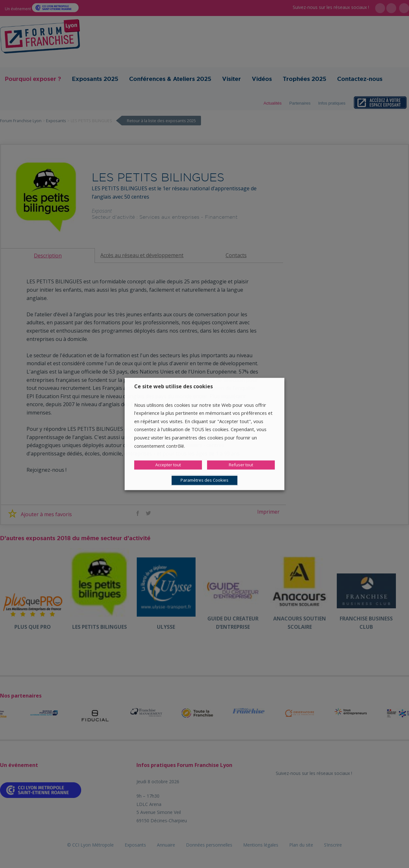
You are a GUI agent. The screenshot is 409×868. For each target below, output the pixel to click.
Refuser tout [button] (241, 465)
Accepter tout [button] (168, 465)
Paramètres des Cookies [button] (204, 480)
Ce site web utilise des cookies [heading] (174, 386)
